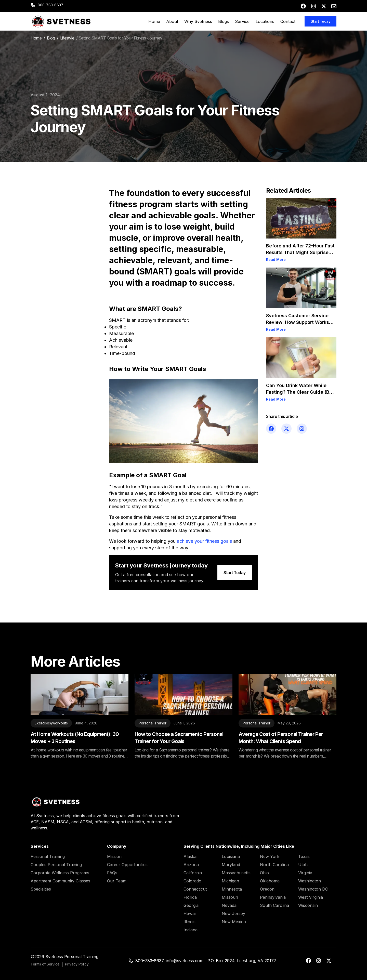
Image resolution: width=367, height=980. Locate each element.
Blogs (224, 21)
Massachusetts (236, 873)
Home (154, 21)
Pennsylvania (273, 897)
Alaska (190, 856)
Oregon (267, 889)
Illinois (189, 922)
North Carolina (274, 865)
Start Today (321, 21)
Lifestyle (67, 38)
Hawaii (190, 913)
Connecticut (195, 889)
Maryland (231, 865)
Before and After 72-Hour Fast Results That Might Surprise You (300, 252)
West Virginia (311, 897)
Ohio (264, 873)
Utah (303, 865)
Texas (304, 856)
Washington (310, 881)
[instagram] (313, 6)
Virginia (305, 873)
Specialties (41, 889)
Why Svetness (198, 21)
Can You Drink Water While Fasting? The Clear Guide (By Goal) (299, 392)
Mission (114, 856)
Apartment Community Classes (60, 881)
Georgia (191, 905)
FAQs (112, 873)
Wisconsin (308, 905)
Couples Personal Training (56, 865)
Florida (190, 897)
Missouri (230, 897)
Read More (276, 260)
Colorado (192, 881)
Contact (288, 21)
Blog (51, 38)
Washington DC (313, 889)
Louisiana (231, 856)
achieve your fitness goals (204, 541)
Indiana (191, 930)
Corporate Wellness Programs (60, 873)
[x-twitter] (324, 6)
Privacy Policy (77, 964)
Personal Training (48, 856)
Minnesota (232, 889)
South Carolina (274, 905)
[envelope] (334, 6)
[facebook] (303, 6)
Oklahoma (270, 881)
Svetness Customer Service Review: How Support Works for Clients (298, 322)
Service (242, 21)
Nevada (229, 905)
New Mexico (234, 922)
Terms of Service (45, 964)
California (193, 873)
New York (270, 856)
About (172, 21)
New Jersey (233, 913)
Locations (265, 21)
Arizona (191, 865)
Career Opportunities (127, 865)
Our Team (117, 881)
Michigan (230, 881)
